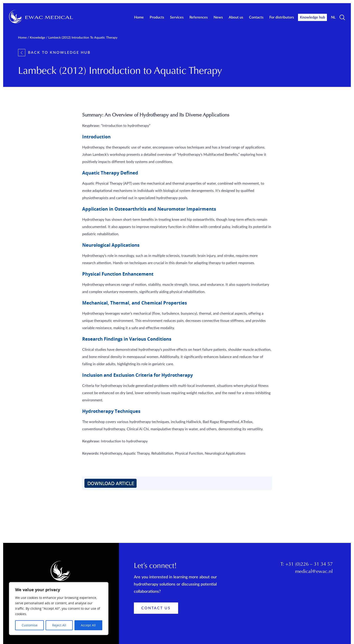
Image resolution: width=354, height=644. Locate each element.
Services (177, 17)
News (218, 17)
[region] (59, 609)
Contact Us (156, 608)
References (199, 17)
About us (236, 17)
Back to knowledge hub (54, 53)
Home (139, 17)
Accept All (88, 625)
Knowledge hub (312, 17)
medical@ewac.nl (314, 572)
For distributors (282, 17)
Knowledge (37, 38)
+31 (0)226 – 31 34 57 (309, 565)
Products (157, 17)
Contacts (256, 17)
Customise (30, 625)
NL (333, 17)
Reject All (59, 625)
